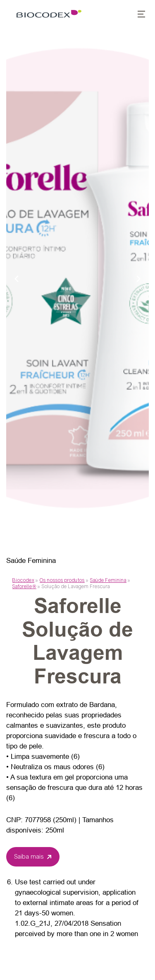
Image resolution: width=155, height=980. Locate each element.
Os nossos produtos (62, 580)
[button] (137, 15)
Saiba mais (29, 857)
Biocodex (23, 580)
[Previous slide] (17, 278)
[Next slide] (138, 278)
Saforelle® (24, 587)
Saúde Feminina (108, 580)
